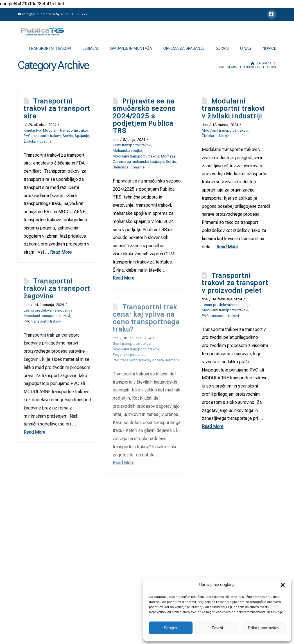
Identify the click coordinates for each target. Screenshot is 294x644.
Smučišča (121, 167)
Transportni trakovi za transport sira (57, 109)
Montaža (168, 156)
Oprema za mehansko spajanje (138, 162)
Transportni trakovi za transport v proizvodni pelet (235, 283)
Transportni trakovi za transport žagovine (57, 289)
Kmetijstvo (32, 130)
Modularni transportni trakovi (66, 130)
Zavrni (217, 628)
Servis (68, 136)
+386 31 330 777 (72, 14)
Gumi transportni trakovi (132, 145)
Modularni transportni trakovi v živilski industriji (233, 109)
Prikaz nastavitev (264, 628)
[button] (283, 585)
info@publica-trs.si (36, 14)
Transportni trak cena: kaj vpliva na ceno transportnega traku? (146, 318)
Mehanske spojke (127, 151)
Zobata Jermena (166, 360)
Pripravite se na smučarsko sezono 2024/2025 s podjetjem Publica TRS (144, 116)
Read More (61, 252)
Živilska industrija (38, 141)
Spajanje (82, 136)
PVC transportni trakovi (42, 136)
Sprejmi (171, 628)
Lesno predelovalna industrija (226, 305)
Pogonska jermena (128, 354)
